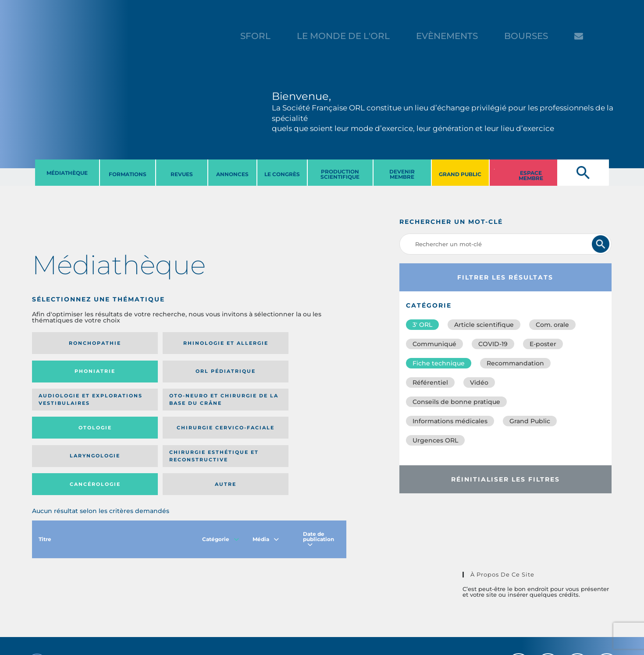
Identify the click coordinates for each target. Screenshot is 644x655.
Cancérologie (225, 408)
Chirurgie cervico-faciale (293, 374)
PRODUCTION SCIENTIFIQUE (340, 174)
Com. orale (552, 325)
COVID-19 (493, 344)
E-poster (543, 344)
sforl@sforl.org (161, 601)
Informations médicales (450, 421)
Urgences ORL (435, 440)
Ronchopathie (68, 343)
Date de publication (318, 466)
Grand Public (530, 421)
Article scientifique (484, 325)
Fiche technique (439, 363)
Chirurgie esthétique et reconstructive (147, 408)
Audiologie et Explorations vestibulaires (64, 374)
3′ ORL (422, 325)
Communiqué (434, 344)
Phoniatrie (226, 343)
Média (266, 466)
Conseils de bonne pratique (456, 402)
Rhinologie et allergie (143, 343)
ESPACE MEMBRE (531, 175)
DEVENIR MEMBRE (402, 174)
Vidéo (479, 382)
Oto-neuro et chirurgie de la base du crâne (146, 374)
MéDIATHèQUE (67, 173)
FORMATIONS (128, 174)
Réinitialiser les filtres (505, 479)
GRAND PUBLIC (460, 174)
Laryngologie (68, 408)
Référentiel (430, 382)
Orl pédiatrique (297, 343)
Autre (304, 408)
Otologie (225, 374)
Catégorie (221, 466)
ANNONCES (232, 174)
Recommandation (515, 363)
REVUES (182, 174)
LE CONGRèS (282, 174)
